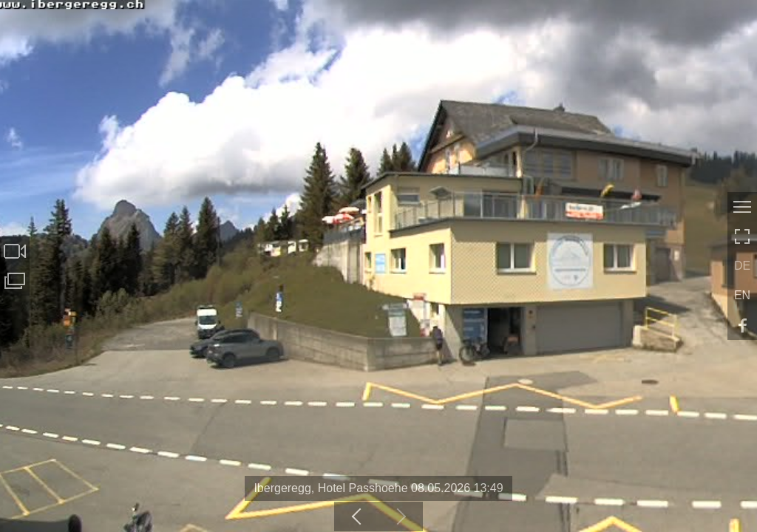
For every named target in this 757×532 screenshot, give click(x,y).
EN (742, 295)
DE (742, 266)
